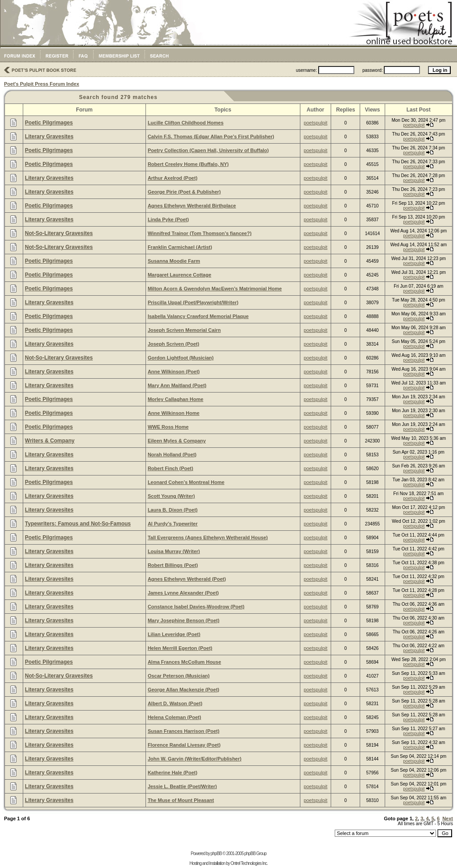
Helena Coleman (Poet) (174, 717)
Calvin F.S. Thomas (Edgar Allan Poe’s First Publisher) (211, 136)
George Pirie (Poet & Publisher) (184, 192)
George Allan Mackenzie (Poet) (183, 690)
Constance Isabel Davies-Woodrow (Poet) (196, 607)
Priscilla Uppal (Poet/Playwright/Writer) (193, 302)
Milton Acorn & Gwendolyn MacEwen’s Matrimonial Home (215, 289)
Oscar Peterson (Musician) (179, 676)
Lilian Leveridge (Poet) (174, 634)
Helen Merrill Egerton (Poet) (180, 648)
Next (448, 818)
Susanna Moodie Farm (174, 261)
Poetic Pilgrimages (49, 123)
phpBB (216, 854)
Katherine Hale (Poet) (172, 773)
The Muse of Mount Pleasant (181, 800)
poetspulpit (315, 123)
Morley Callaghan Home (176, 399)
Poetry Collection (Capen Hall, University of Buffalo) (208, 150)
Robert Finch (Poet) (170, 468)
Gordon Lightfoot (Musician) (181, 358)
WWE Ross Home (168, 427)
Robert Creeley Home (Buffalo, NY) (188, 164)
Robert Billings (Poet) (173, 565)
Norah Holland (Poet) (172, 455)
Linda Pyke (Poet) (168, 219)
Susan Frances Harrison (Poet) (184, 731)
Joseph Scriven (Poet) (174, 344)
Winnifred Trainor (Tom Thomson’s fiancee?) (200, 233)
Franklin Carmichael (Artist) (180, 247)
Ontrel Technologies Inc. (249, 863)
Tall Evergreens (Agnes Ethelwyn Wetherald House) (208, 537)
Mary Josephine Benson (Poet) (184, 620)
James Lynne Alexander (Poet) (183, 593)
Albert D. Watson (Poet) (175, 703)
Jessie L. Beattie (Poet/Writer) (182, 786)
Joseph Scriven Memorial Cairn (184, 330)
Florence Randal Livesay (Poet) (184, 745)
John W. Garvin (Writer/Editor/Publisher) (195, 759)
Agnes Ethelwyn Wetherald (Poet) (187, 579)
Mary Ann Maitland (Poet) (177, 385)
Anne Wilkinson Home (174, 413)
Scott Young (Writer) (171, 496)
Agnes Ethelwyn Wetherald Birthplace (192, 206)
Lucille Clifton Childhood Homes (186, 123)
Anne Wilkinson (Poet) (174, 372)
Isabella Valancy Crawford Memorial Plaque (198, 316)
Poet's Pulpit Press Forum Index (42, 84)
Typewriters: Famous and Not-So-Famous (78, 524)
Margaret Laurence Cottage (179, 275)
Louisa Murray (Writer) (174, 551)
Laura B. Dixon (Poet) (173, 510)
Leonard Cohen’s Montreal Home (186, 482)
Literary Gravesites (49, 136)
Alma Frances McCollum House (184, 662)
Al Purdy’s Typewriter (173, 524)
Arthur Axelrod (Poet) (172, 178)
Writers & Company (50, 441)
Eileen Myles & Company (177, 441)
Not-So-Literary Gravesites (59, 233)
